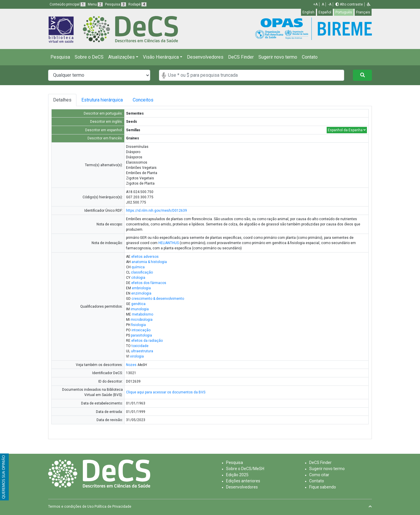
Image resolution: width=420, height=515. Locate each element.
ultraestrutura (142, 351)
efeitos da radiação (147, 341)
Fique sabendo (323, 487)
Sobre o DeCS (89, 57)
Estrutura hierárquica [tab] (107, 100)
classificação (142, 272)
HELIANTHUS (169, 243)
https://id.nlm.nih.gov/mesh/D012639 (156, 211)
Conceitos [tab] (158, 100)
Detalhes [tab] (63, 100)
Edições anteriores (243, 481)
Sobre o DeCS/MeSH (245, 469)
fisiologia (139, 325)
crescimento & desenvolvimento (158, 299)
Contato (310, 57)
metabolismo (142, 314)
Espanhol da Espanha (347, 130)
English (308, 12)
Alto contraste (349, 4)
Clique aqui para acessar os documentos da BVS (166, 392)
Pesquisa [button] (116, 4)
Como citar (319, 475)
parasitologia (141, 335)
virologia (137, 356)
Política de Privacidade (113, 507)
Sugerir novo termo (278, 57)
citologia (138, 278)
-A (330, 4)
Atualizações (121, 57)
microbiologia (142, 320)
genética (138, 304)
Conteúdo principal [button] (68, 4)
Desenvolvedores (205, 57)
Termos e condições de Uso (71, 507)
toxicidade (140, 346)
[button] (369, 4)
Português (344, 12)
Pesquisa (60, 57)
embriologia (141, 288)
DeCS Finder (241, 57)
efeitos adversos (145, 257)
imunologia (140, 309)
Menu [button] (95, 4)
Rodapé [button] (137, 4)
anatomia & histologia (149, 262)
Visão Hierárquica (161, 57)
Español (325, 12)
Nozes (131, 365)
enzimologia (141, 293)
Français (363, 12)
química (138, 267)
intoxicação (141, 330)
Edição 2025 (237, 475)
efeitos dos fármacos (149, 283)
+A (315, 4)
